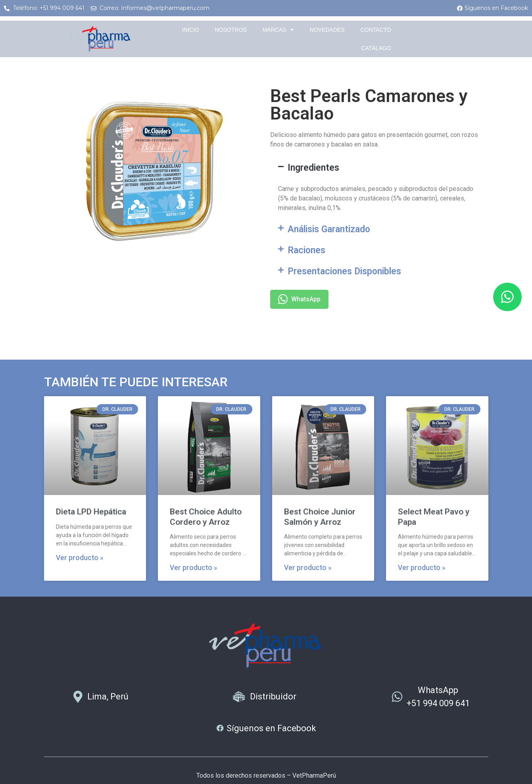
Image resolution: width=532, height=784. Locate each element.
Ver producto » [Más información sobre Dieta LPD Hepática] (80, 558)
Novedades (327, 30)
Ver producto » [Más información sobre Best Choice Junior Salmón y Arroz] (308, 568)
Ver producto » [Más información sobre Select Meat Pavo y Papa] (422, 568)
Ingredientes (313, 168)
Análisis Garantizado (329, 229)
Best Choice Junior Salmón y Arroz (320, 517)
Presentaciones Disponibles (344, 271)
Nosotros (231, 30)
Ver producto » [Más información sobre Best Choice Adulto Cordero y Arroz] (194, 568)
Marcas (278, 30)
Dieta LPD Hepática (91, 512)
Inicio (191, 30)
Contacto (375, 30)
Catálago (376, 48)
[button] (379, 168)
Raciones (306, 250)
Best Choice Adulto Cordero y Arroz (206, 517)
